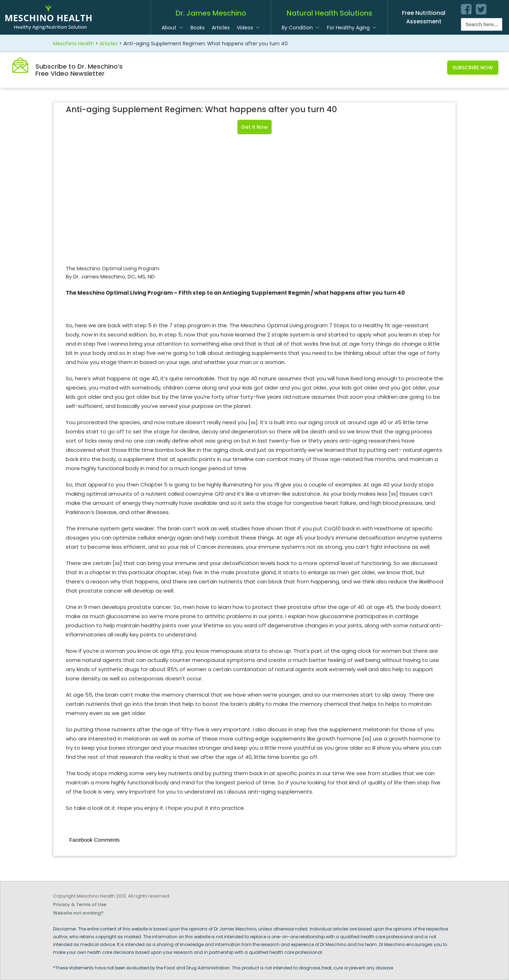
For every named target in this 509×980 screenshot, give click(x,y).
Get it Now (255, 127)
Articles (221, 28)
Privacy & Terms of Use (80, 904)
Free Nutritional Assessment (424, 17)
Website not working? (78, 913)
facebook (466, 9)
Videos (245, 28)
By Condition (297, 28)
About (169, 28)
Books (198, 28)
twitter (481, 9)
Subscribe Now (473, 68)
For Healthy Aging (348, 28)
